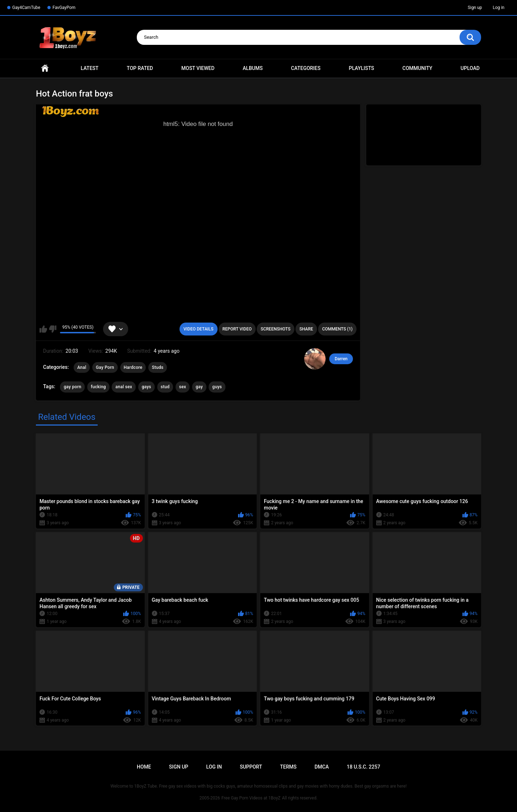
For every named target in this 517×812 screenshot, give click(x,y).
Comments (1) (337, 329)
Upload (470, 68)
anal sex (124, 387)
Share (306, 329)
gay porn (72, 387)
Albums (253, 68)
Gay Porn (105, 367)
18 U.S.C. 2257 (364, 767)
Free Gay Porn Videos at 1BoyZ (251, 798)
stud (165, 387)
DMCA (322, 767)
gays (146, 387)
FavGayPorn (64, 8)
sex (183, 387)
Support (251, 767)
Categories (306, 68)
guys (217, 387)
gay (199, 387)
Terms (288, 767)
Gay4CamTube (26, 8)
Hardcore (133, 367)
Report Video (237, 329)
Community (417, 68)
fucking (98, 387)
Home (45, 68)
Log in (499, 8)
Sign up (475, 8)
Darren (341, 359)
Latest (90, 68)
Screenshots (276, 329)
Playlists (361, 68)
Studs (158, 367)
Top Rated (140, 68)
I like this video (43, 329)
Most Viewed (198, 68)
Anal (82, 367)
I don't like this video (53, 329)
